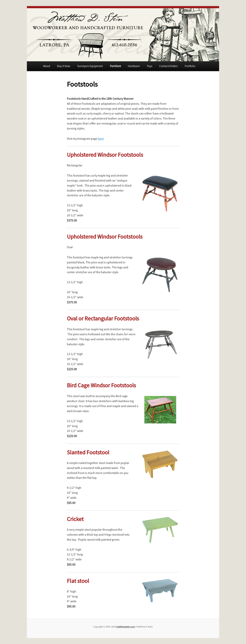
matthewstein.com (126, 627)
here (101, 139)
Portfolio (190, 66)
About (47, 66)
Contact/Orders (168, 66)
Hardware (134, 66)
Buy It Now (64, 66)
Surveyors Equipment (90, 66)
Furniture (115, 66)
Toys (150, 66)
